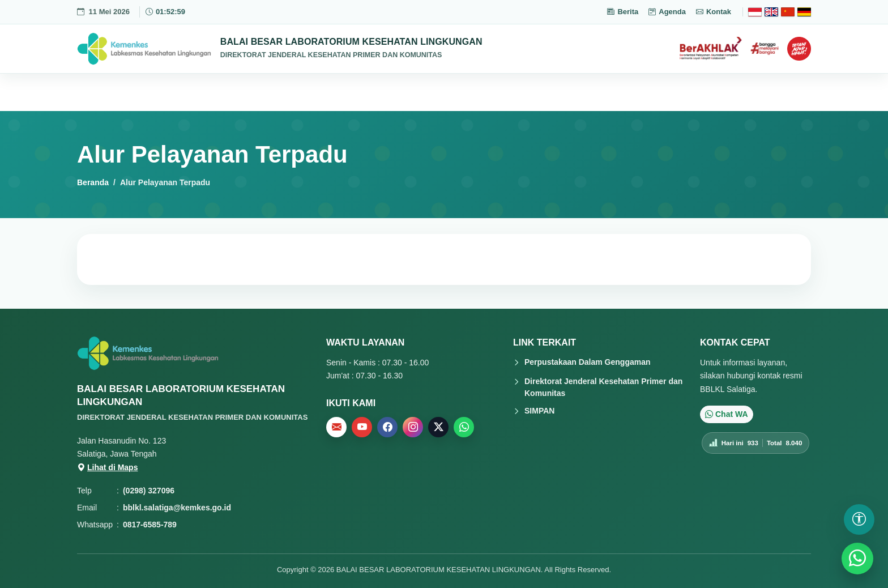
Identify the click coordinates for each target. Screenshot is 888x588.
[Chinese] (788, 12)
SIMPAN (539, 411)
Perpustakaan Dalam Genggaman (588, 362)
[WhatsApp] (857, 559)
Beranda (93, 182)
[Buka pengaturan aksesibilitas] (859, 519)
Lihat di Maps (107, 467)
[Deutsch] (804, 12)
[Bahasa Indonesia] (755, 12)
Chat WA (727, 414)
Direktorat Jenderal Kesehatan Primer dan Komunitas (603, 387)
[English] (771, 12)
